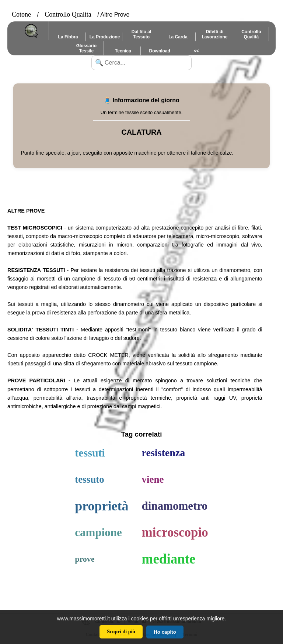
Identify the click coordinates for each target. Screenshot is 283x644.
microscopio (175, 532)
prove (85, 559)
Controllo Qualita (68, 14)
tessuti (90, 453)
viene (153, 479)
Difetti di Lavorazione (214, 34)
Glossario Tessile (86, 48)
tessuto (90, 479)
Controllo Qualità (251, 34)
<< (196, 51)
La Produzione (105, 37)
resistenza (164, 453)
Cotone (21, 14)
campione (98, 532)
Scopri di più (121, 632)
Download (160, 51)
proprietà (102, 506)
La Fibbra (68, 37)
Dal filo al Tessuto (141, 34)
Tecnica (123, 51)
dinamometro (175, 506)
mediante (169, 559)
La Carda (178, 37)
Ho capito (165, 632)
